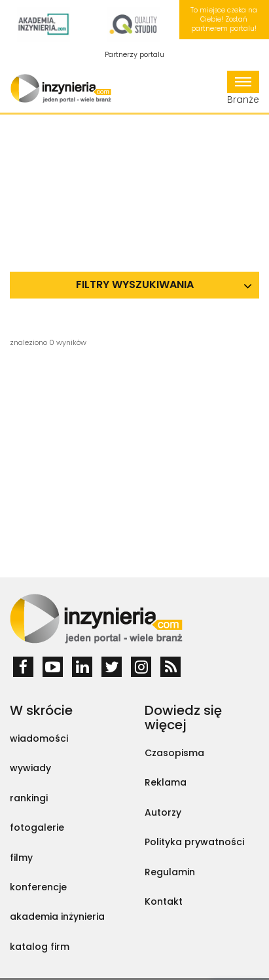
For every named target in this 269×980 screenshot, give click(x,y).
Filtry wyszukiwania (135, 284)
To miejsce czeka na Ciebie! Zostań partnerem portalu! (224, 20)
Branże (243, 88)
